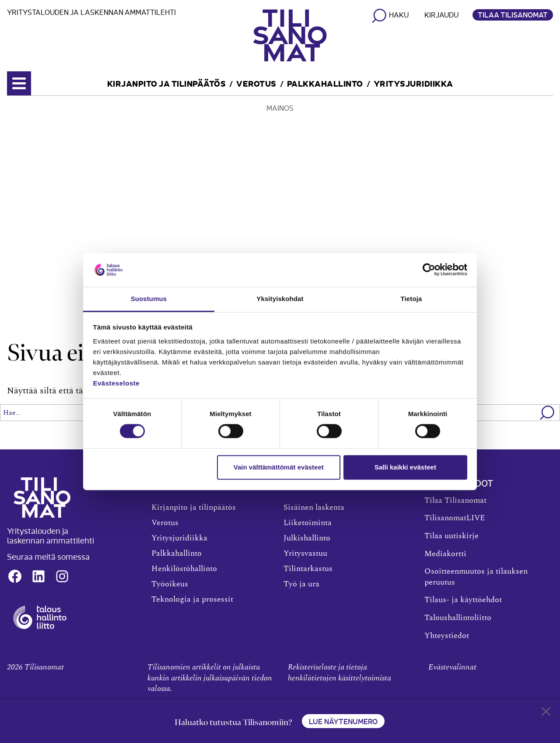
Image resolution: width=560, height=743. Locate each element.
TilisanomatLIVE (455, 518)
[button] (548, 413)
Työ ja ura (301, 584)
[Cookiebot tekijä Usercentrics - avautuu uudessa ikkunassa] (429, 270)
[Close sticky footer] (546, 713)
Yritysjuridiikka (413, 83)
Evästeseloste (117, 383)
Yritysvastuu (305, 554)
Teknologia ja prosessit (192, 599)
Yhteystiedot (447, 636)
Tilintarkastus (308, 569)
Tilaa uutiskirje (451, 536)
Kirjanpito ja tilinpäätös (167, 83)
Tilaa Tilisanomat (513, 14)
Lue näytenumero (343, 721)
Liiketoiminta (308, 523)
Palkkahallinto (325, 83)
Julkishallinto (307, 538)
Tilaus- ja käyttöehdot (463, 600)
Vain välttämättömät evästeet (279, 467)
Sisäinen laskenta (314, 508)
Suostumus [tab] (149, 299)
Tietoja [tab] (411, 299)
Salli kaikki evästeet (405, 467)
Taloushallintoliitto (458, 618)
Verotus (256, 83)
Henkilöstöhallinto (184, 569)
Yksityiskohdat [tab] (280, 299)
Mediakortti (445, 554)
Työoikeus (170, 584)
